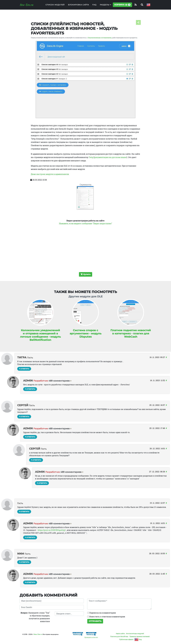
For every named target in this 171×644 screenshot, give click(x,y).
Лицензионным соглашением (100, 38)
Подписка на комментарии (102, 613)
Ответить (24, 369)
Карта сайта (120, 634)
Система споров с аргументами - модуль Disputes (86, 333)
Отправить (95, 621)
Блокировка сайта (78, 6)
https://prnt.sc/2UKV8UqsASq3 (52, 530)
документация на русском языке (110, 157)
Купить (86, 274)
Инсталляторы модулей (135, 634)
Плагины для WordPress (119, 636)
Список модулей (55, 6)
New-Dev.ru (28, 6)
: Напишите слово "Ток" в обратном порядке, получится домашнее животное (35, 617)
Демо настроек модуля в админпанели (50, 174)
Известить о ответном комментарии (106, 617)
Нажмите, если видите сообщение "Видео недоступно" (86, 223)
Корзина (122, 6)
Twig (91, 157)
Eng (138, 639)
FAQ (94, 6)
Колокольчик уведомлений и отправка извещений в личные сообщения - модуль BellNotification (40, 335)
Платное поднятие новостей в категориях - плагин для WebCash (131, 333)
